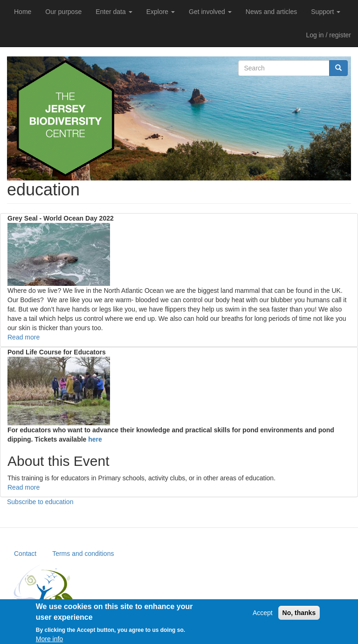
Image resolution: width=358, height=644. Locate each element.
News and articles (272, 12)
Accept (263, 616)
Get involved (210, 12)
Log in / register (329, 35)
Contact (25, 554)
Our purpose (63, 12)
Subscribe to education (40, 502)
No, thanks (299, 616)
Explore (161, 12)
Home (23, 12)
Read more (24, 337)
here (96, 439)
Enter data (114, 12)
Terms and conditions (83, 554)
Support (326, 12)
